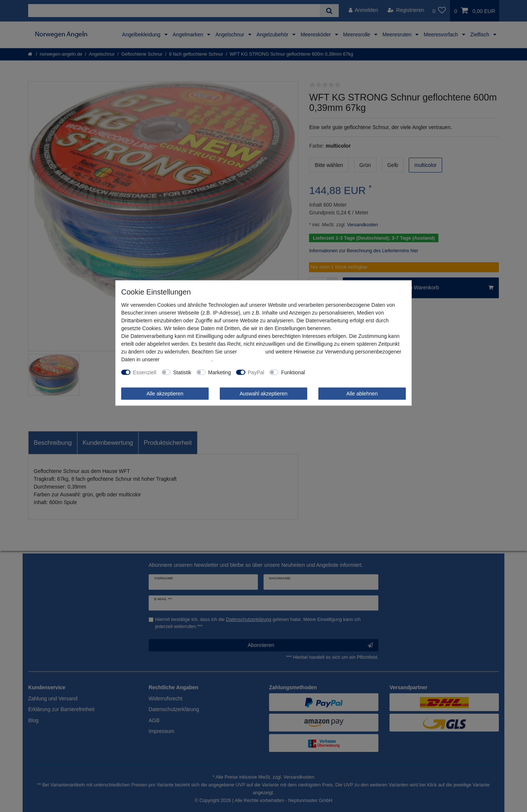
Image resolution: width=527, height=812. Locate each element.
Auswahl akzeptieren (263, 393)
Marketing (220, 372)
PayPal (256, 372)
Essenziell (145, 372)
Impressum (251, 351)
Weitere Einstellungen (335, 372)
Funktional (293, 372)
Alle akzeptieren (165, 393)
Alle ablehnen (362, 393)
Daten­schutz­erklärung (186, 359)
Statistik (182, 372)
